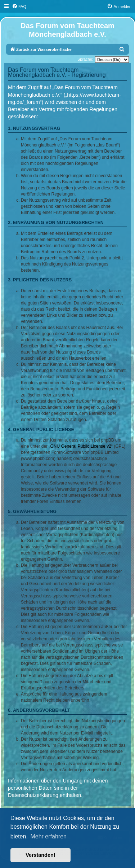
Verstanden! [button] (40, 855)
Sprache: (85, 59)
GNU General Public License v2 (80, 446)
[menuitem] (19, 6)
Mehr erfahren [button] (48, 836)
